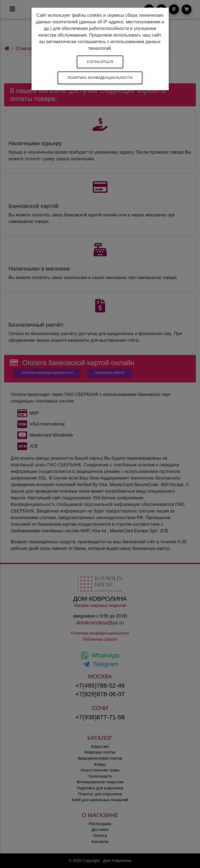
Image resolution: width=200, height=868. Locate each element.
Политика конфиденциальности (100, 78)
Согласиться (100, 62)
